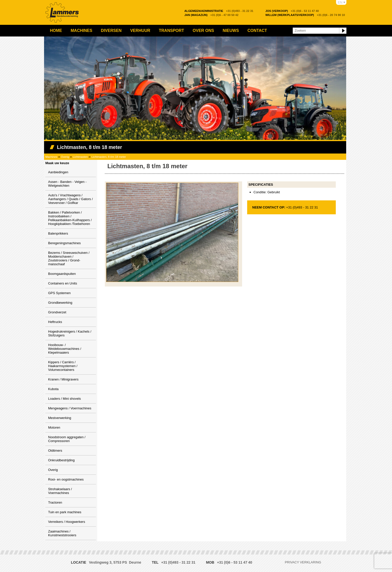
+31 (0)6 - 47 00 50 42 (211, 15)
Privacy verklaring (303, 562)
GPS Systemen (59, 293)
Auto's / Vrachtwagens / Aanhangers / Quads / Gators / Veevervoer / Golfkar (70, 199)
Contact (257, 31)
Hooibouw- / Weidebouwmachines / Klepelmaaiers (65, 349)
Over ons (203, 31)
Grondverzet (57, 312)
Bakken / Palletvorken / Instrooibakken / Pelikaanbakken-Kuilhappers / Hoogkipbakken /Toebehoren (70, 218)
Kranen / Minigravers (63, 379)
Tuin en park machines (65, 512)
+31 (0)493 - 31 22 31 (219, 11)
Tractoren (55, 502)
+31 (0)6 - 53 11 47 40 (292, 11)
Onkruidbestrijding (61, 460)
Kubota (53, 389)
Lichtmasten (80, 157)
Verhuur (140, 31)
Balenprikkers (58, 233)
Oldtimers (55, 451)
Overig (65, 157)
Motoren (54, 427)
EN (340, 2)
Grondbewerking (60, 303)
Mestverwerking (60, 418)
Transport (171, 31)
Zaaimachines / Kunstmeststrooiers (62, 533)
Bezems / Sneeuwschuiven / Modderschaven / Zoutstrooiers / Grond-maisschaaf (69, 258)
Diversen (111, 31)
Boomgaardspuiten (62, 274)
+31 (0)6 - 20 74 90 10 (305, 15)
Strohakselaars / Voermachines (60, 491)
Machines (81, 31)
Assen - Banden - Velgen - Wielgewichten (67, 184)
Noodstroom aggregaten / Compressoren (67, 439)
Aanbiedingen (58, 172)
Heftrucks (55, 322)
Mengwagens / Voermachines (70, 408)
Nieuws (231, 31)
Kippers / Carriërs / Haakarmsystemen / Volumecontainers (63, 366)
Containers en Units (63, 283)
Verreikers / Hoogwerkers (67, 522)
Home (56, 31)
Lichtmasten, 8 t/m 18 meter (109, 157)
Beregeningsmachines (64, 243)
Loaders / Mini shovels (64, 399)
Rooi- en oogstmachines (66, 479)
